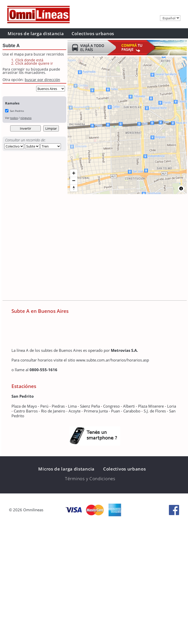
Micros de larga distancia (36, 33)
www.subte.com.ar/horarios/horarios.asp (113, 360)
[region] (127, 125)
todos (14, 118)
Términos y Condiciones (90, 479)
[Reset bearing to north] (74, 188)
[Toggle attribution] (181, 189)
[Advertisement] (48, 248)
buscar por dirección (42, 80)
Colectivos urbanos (93, 33)
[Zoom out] (74, 180)
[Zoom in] (74, 173)
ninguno (26, 118)
